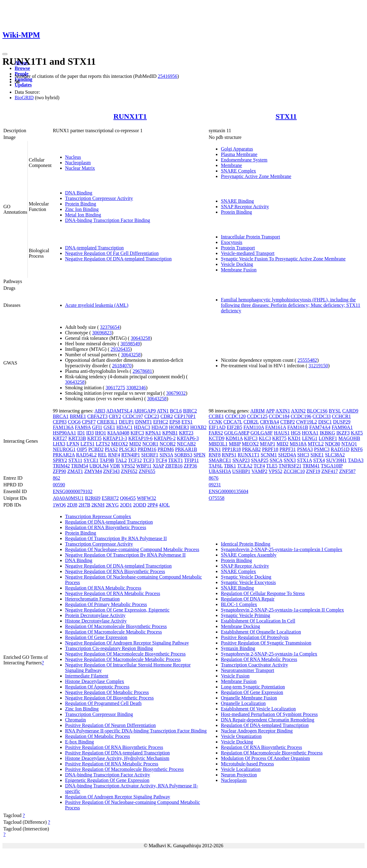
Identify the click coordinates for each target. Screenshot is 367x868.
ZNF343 (111, 471)
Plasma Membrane (239, 154)
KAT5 (357, 433)
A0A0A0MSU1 (68, 498)
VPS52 (128, 466)
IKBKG (327, 433)
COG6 (74, 422)
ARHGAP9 (144, 411)
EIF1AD (217, 427)
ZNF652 (129, 471)
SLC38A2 (335, 455)
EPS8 (175, 422)
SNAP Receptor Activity (245, 207)
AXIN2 (298, 411)
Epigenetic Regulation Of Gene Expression (107, 780)
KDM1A (234, 438)
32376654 (110, 327)
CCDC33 (322, 416)
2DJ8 (72, 505)
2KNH (98, 505)
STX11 (286, 116)
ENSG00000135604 (228, 491)
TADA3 (356, 460)
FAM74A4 (320, 427)
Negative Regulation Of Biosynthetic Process (109, 698)
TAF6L (216, 466)
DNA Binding (79, 193)
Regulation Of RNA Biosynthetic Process (106, 527)
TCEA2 (245, 466)
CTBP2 (288, 422)
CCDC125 (257, 416)
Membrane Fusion (239, 270)
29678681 (142, 371)
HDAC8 (160, 427)
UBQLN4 (99, 466)
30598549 (130, 344)
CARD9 (350, 411)
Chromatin (75, 720)
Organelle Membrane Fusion (249, 698)
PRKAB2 (251, 449)
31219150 (318, 366)
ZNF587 (347, 471)
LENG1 (310, 438)
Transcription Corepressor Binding (99, 714)
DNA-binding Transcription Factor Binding (108, 220)
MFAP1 (267, 444)
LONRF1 (328, 438)
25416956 (168, 76)
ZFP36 (191, 466)
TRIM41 (311, 466)
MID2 (135, 444)
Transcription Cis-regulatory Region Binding (109, 648)
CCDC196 (301, 416)
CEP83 (60, 422)
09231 (215, 485)
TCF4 (161, 460)
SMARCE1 (220, 460)
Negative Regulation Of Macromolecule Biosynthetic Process (125, 654)
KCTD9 (216, 438)
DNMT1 (144, 422)
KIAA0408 (118, 433)
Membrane (231, 165)
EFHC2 (161, 422)
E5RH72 (110, 498)
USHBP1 (241, 471)
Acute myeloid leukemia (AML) (97, 305)
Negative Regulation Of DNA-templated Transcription (118, 259)
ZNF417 (329, 471)
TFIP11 (191, 460)
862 (56, 478)
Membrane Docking (240, 626)
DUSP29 (342, 422)
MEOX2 (120, 444)
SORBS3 (183, 455)
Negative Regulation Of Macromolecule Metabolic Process (123, 659)
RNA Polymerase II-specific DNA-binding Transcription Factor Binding (136, 731)
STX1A (305, 460)
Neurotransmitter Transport (247, 670)
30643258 (140, 338)
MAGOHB (349, 438)
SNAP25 (260, 460)
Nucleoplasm (78, 163)
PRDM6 (166, 449)
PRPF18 (270, 449)
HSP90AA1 (64, 433)
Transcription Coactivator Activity (254, 665)
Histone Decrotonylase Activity (96, 621)
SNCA (276, 460)
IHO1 (100, 433)
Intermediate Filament (87, 676)
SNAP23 (241, 460)
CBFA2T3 (97, 416)
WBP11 (144, 466)
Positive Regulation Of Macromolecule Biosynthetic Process (124, 769)
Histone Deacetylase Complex (95, 681)
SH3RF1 (150, 455)
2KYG (112, 505)
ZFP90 (60, 471)
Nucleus (73, 157)
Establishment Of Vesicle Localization (258, 709)
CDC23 (152, 416)
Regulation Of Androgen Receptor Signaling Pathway (118, 797)
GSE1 (109, 427)
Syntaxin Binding (238, 648)
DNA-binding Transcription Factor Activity (108, 775)
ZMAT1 (75, 471)
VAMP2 (260, 471)
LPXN (73, 444)
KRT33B (77, 438)
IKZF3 (343, 433)
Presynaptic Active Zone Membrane (256, 176)
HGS (296, 433)
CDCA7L (233, 422)
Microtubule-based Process (247, 764)
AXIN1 (283, 411)
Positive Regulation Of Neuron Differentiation (110, 725)
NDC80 (332, 444)
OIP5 (82, 449)
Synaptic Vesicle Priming (245, 615)
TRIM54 (80, 466)
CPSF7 (89, 422)
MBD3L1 (218, 444)
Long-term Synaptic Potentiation (253, 687)
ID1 (81, 433)
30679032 (176, 393)
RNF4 (114, 455)
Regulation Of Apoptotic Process (97, 687)
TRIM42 (61, 466)
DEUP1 (126, 422)
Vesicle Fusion (235, 676)
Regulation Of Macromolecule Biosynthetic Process (116, 626)
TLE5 (272, 466)
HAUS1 (282, 433)
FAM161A (276, 427)
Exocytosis (231, 242)
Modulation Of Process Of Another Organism (265, 758)
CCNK (215, 422)
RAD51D (340, 449)
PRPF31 (288, 449)
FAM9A (83, 427)
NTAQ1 (349, 444)
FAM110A (254, 427)
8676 (213, 478)
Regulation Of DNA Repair (248, 599)
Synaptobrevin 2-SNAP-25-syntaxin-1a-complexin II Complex (282, 610)
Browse (22, 68)
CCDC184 (279, 416)
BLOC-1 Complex (239, 604)
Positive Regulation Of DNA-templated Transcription (117, 753)
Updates (23, 85)
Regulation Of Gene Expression (96, 637)
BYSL (335, 411)
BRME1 (78, 416)
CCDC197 (133, 416)
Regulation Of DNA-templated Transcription (109, 522)
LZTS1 (88, 444)
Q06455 (128, 498)
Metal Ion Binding (83, 215)
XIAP (158, 466)
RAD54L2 (86, 455)
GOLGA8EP (237, 433)
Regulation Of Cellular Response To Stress (263, 593)
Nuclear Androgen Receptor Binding (257, 731)
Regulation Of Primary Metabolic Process (106, 604)
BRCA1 (61, 416)
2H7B (84, 505)
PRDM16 (147, 449)
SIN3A (166, 455)
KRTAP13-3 (115, 438)
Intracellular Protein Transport (250, 237)
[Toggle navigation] (5, 54)
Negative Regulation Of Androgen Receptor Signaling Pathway (127, 643)
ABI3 (100, 411)
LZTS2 (103, 444)
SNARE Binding (237, 201)
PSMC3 (322, 449)
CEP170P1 (185, 416)
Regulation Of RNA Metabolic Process (103, 588)
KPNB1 (170, 433)
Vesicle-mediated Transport (248, 253)
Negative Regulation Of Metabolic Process (107, 692)
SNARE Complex (238, 171)
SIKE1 (317, 455)
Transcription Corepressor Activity (99, 198)
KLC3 (265, 438)
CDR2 (167, 416)
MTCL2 (316, 444)
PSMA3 (305, 449)
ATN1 (163, 411)
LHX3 (59, 444)
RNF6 (357, 449)
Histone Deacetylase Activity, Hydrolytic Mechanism (117, 758)
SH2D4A (287, 455)
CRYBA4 (270, 422)
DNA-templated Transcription (94, 248)
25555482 (307, 360)
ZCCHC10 (294, 471)
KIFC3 (137, 433)
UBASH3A (220, 471)
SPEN (200, 455)
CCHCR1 (341, 416)
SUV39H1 (336, 460)
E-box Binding (80, 742)
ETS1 (187, 422)
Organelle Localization (243, 703)
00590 (59, 485)
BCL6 (176, 411)
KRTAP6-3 (188, 438)
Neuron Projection (239, 775)
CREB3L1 (107, 422)
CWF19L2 (307, 422)
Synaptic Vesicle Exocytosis (248, 582)
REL (102, 455)
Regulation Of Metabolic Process (98, 736)
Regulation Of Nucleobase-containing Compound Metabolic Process (132, 549)
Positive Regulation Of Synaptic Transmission (266, 643)
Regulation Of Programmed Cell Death (103, 703)
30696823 (102, 333)
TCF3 (149, 460)
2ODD (140, 505)
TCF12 (135, 460)
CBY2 (115, 416)
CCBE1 (216, 416)
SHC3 (303, 455)
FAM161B (298, 427)
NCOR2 (168, 444)
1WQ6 (59, 505)
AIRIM (258, 411)
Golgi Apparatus (237, 149)
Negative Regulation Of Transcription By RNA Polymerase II (125, 555)
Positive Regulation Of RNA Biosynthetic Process (114, 747)
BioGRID (24, 98)
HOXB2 (198, 427)
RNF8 (214, 455)
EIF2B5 (234, 427)
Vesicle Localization (241, 769)
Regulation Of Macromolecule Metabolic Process (113, 632)
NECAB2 (186, 444)
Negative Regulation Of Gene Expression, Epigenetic (117, 610)
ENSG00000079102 (73, 491)
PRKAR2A (64, 455)
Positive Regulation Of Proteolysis (255, 637)
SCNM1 (269, 455)
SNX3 (290, 460)
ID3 (90, 433)
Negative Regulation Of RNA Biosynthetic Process (115, 571)
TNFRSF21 (290, 466)
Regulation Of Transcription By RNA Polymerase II (116, 538)
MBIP (235, 444)
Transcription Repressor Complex (98, 516)
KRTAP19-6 (140, 438)
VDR (115, 466)
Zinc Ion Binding (82, 209)
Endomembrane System (244, 160)
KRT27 (60, 438)
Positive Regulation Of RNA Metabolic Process (112, 764)
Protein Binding (81, 204)
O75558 (216, 498)
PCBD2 (96, 449)
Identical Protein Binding (245, 544)
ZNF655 (147, 471)
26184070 (122, 366)
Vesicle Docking (237, 264)
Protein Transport (238, 248)
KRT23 (186, 433)
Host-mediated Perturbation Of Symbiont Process (269, 714)
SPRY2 (60, 460)
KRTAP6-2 (165, 438)
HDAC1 (124, 427)
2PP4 (153, 505)
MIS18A (298, 444)
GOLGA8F (262, 433)
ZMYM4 (93, 471)
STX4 (319, 460)
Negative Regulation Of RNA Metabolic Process (113, 593)
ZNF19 (313, 471)
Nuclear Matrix (80, 168)
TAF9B (107, 460)
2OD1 (126, 505)
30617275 (115, 388)
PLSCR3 (128, 449)
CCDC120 (235, 416)
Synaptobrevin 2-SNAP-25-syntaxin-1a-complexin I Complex (282, 549)
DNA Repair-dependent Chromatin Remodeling (267, 720)
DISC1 (325, 422)
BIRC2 (190, 411)
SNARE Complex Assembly (249, 555)
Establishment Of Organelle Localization (261, 632)
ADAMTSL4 (119, 411)
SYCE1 (91, 460)
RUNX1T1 (130, 116)
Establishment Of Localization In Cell (258, 621)
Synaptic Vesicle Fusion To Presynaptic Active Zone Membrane (283, 259)
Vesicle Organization (241, 736)
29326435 (120, 349)
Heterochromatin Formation (92, 599)
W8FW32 (146, 498)
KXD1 (294, 438)
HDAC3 (142, 427)
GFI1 (97, 427)
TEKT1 (175, 460)
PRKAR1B (186, 449)
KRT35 (94, 438)
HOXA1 (310, 433)
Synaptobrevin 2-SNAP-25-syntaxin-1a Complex (269, 654)
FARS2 (216, 433)
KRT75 (279, 438)
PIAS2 (111, 449)
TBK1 (230, 466)
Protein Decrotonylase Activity (95, 615)
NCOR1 (150, 444)
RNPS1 (229, 455)
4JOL (164, 505)
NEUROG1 (64, 449)
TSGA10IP (332, 466)
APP (270, 411)
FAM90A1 (342, 427)
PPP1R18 (231, 449)
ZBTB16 (174, 466)
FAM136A (63, 427)
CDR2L (251, 422)
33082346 (136, 388)
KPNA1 (153, 433)
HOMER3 (179, 427)
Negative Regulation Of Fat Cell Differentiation (112, 253)
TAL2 (121, 460)
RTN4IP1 (131, 455)
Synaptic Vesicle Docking (246, 577)
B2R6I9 (93, 498)
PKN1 (215, 449)
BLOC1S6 (317, 411)
